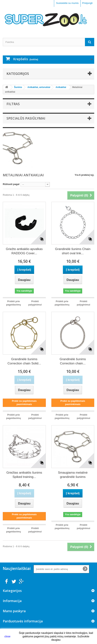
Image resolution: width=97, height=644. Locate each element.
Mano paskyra (14, 611)
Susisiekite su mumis (67, 3)
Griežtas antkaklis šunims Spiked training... (24, 475)
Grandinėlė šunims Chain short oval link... (73, 251)
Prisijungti (87, 3)
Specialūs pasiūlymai (26, 118)
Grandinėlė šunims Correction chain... (73, 361)
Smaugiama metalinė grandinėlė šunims (73, 475)
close (8, 636)
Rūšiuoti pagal (11, 184)
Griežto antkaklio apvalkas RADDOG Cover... (24, 251)
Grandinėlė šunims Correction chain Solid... (24, 361)
